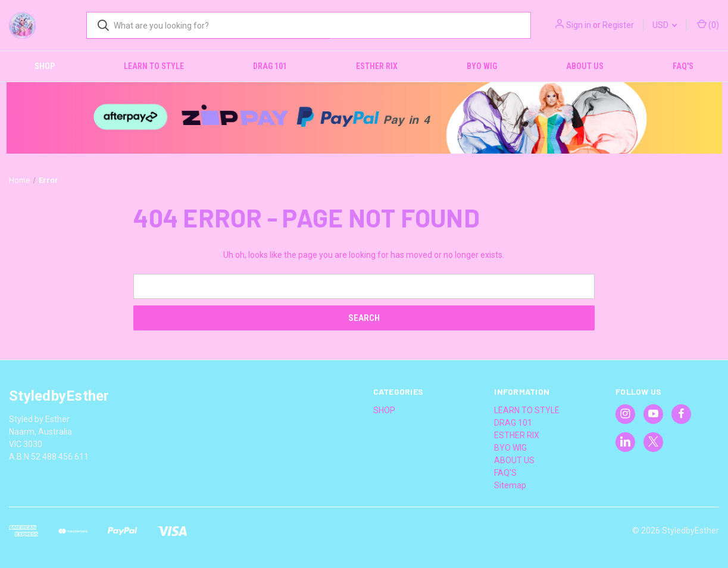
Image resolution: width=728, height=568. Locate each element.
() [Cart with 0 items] (708, 24)
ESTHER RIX (377, 66)
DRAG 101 (270, 66)
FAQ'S (683, 66)
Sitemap (510, 485)
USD (665, 25)
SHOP (45, 66)
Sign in (579, 25)
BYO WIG (482, 66)
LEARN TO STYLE (154, 66)
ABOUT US (585, 66)
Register (618, 25)
